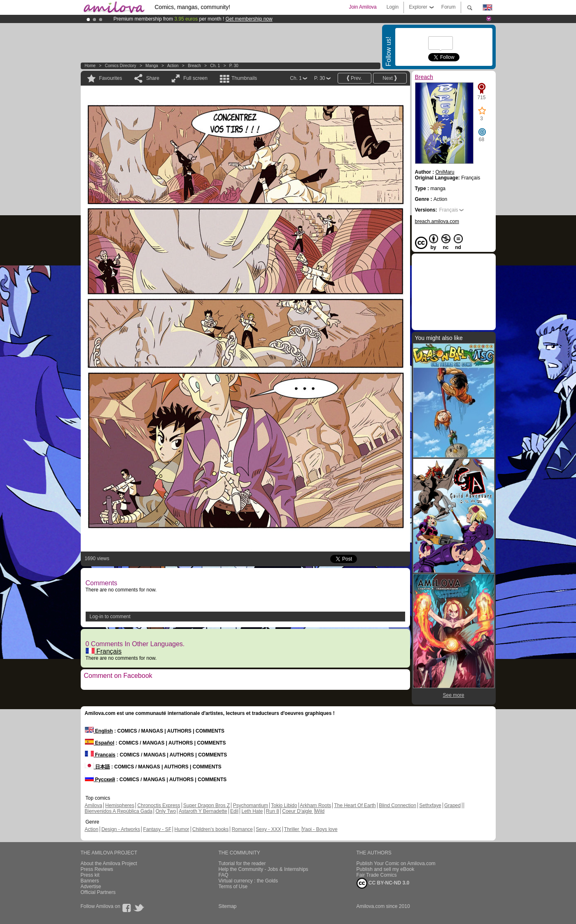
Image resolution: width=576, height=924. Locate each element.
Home (90, 66)
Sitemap (228, 906)
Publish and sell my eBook (386, 869)
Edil (234, 811)
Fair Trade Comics (377, 875)
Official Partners (98, 892)
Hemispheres (120, 805)
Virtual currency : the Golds (248, 881)
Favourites (111, 78)
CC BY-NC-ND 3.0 (383, 883)
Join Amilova (363, 7)
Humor (182, 829)
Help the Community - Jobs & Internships (264, 869)
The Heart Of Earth (355, 805)
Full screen (195, 78)
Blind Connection (398, 805)
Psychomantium (251, 805)
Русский (100, 780)
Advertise (91, 887)
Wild (320, 811)
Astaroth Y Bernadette (203, 811)
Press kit (90, 875)
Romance (242, 829)
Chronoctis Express (159, 805)
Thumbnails (244, 78)
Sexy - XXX (268, 829)
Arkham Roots (315, 805)
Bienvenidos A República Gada (119, 811)
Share (153, 78)
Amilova (94, 805)
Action (173, 66)
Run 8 (273, 811)
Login (393, 7)
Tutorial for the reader (242, 863)
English (99, 731)
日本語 (97, 767)
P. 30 (234, 66)
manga (152, 66)
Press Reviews (97, 869)
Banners (90, 881)
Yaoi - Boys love (320, 829)
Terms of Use (233, 887)
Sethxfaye (430, 805)
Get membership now (249, 19)
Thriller (292, 829)
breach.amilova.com (437, 221)
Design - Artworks (121, 829)
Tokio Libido (284, 805)
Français (104, 651)
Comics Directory (121, 66)
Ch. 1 (215, 66)
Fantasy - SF (157, 829)
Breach (194, 66)
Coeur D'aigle (298, 811)
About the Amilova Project (109, 863)
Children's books (210, 829)
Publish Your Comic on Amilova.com (396, 863)
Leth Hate (252, 811)
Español (100, 743)
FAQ (224, 875)
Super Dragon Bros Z (206, 805)
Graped (452, 805)
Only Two (166, 811)
